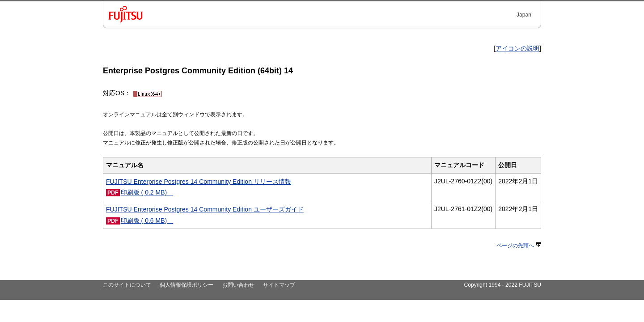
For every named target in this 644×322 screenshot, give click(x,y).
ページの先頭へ (519, 246)
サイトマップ (279, 285)
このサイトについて (127, 285)
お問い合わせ (238, 285)
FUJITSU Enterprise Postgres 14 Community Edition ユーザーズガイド (205, 209)
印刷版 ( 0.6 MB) (147, 220)
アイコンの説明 (517, 48)
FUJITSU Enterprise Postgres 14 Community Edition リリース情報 (199, 182)
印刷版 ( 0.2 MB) (147, 192)
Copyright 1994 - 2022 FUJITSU (502, 285)
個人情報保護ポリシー (186, 285)
